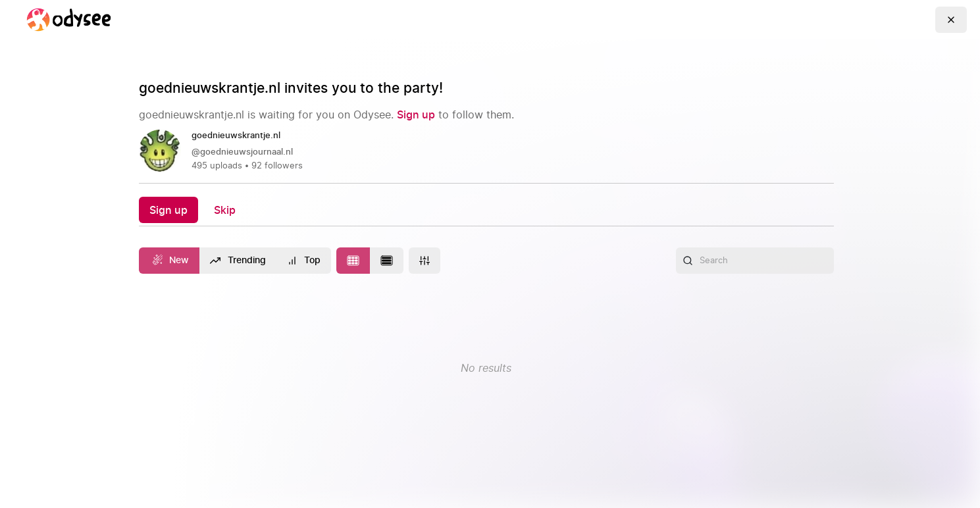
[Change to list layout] (387, 261)
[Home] (68, 20)
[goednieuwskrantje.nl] (241, 136)
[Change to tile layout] (353, 261)
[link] (486, 151)
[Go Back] (951, 20)
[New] (169, 261)
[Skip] (225, 210)
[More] (425, 261)
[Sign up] (416, 114)
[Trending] (238, 261)
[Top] (304, 261)
